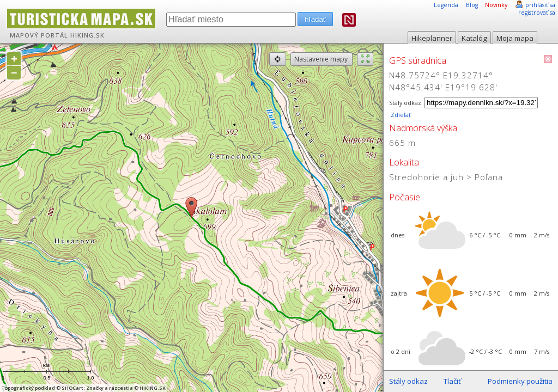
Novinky (496, 5)
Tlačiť (452, 381)
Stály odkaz (408, 381)
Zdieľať (400, 115)
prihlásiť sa (540, 5)
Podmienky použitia (520, 381)
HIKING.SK (87, 35)
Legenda (446, 5)
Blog (472, 5)
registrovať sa (537, 13)
